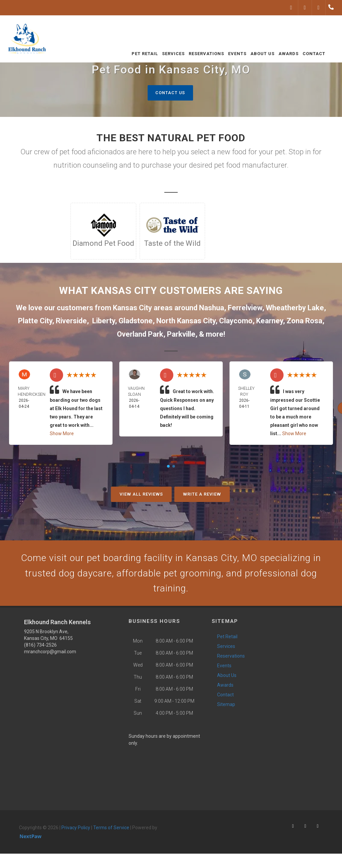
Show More (62, 434)
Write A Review (202, 494)
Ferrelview (245, 308)
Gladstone (136, 321)
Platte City (35, 321)
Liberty (104, 321)
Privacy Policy (76, 831)
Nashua (212, 308)
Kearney (270, 321)
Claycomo (236, 321)
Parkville (181, 334)
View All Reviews (141, 494)
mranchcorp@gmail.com (50, 655)
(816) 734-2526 (40, 648)
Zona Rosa (304, 321)
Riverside (71, 321)
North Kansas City (186, 321)
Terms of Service (111, 831)
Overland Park (140, 334)
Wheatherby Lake (295, 308)
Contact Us (170, 93)
